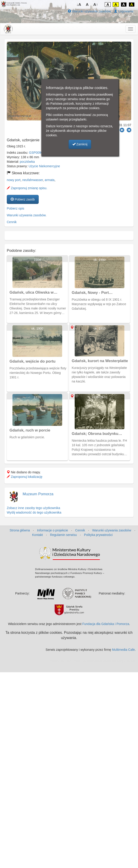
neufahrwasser (32, 180)
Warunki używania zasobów (89, 11)
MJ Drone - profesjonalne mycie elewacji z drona (101, 661)
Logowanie (124, 11)
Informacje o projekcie (53, 530)
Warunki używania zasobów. (27, 215)
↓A (79, 5)
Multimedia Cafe (123, 650)
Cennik (12, 222)
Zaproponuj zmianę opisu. (27, 188)
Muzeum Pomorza (38, 494)
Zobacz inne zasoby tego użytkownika (33, 508)
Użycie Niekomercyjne (44, 166)
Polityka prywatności (98, 535)
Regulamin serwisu (63, 535)
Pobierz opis (15, 208)
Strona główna (20, 530)
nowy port (14, 180)
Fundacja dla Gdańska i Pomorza (106, 624)
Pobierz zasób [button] (23, 199)
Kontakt (37, 535)
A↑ (96, 5)
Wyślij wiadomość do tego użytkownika (34, 512)
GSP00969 (37, 153)
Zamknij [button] (80, 144)
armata (50, 180)
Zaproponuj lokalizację (25, 477)
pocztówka (27, 162)
